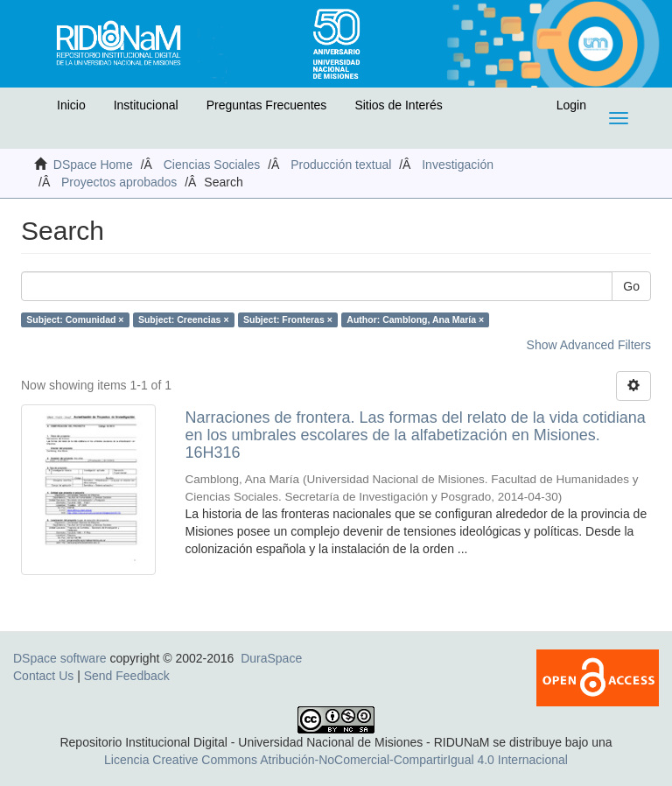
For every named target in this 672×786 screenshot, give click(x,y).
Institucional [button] (146, 105)
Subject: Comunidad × (75, 319)
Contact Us (43, 676)
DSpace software (60, 658)
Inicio (71, 105)
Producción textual (341, 165)
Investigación (458, 165)
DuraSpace (271, 658)
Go (631, 286)
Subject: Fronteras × (288, 319)
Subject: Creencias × (184, 319)
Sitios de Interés (398, 105)
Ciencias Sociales (212, 165)
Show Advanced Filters (589, 345)
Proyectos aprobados (119, 182)
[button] (32, 109)
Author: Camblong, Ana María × (415, 319)
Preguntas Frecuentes (267, 105)
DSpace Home (93, 165)
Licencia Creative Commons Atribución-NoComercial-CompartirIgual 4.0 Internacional (336, 760)
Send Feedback (127, 676)
